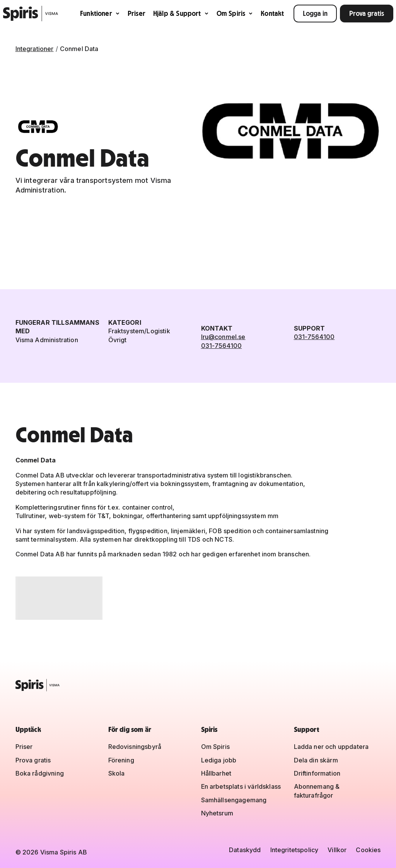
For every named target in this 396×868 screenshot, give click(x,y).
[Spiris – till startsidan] (198, 685)
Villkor (337, 850)
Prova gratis (367, 13)
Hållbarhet (216, 773)
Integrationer (35, 49)
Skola (117, 773)
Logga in (315, 13)
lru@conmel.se (223, 337)
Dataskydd (245, 850)
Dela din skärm (316, 760)
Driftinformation (317, 773)
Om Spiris (235, 13)
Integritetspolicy (294, 850)
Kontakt (272, 13)
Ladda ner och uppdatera (331, 747)
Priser (137, 13)
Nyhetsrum (217, 813)
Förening (121, 760)
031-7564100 (222, 346)
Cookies (368, 850)
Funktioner (100, 13)
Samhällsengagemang (234, 800)
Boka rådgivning (40, 773)
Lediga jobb (219, 760)
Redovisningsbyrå (135, 747)
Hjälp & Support (181, 13)
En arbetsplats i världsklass (241, 786)
